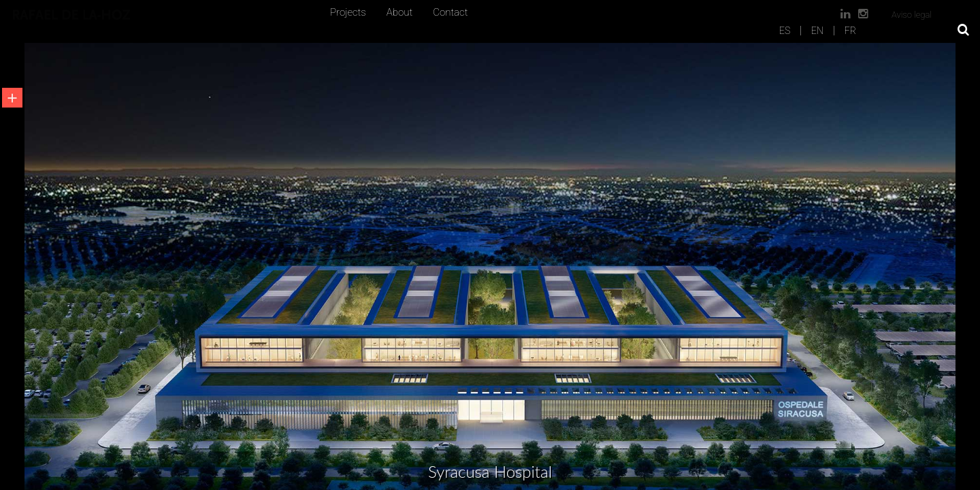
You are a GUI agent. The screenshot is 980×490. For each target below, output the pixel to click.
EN (817, 31)
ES (785, 31)
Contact (450, 12)
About (399, 12)
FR (850, 31)
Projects (348, 12)
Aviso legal (912, 15)
